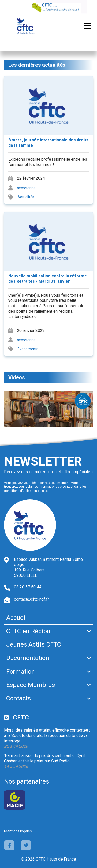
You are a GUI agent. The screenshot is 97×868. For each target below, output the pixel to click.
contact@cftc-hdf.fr (31, 599)
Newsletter (43, 461)
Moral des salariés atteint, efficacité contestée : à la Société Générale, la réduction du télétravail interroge (47, 736)
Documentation (28, 658)
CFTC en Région (28, 631)
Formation (21, 672)
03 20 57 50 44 (28, 587)
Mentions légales (18, 831)
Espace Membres (31, 685)
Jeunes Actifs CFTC (34, 644)
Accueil (16, 618)
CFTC (21, 717)
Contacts (18, 698)
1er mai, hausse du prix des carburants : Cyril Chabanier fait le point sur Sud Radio (44, 758)
